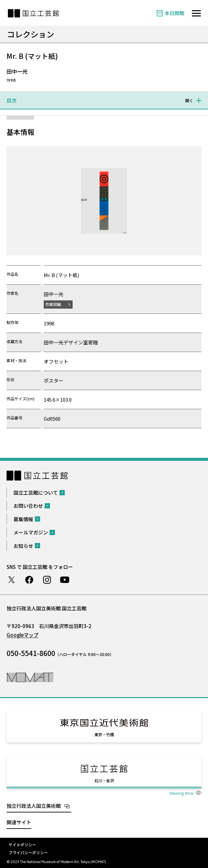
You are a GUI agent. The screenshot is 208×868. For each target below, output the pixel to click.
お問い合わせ (28, 506)
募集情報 (23, 519)
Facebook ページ (29, 580)
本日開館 (174, 13)
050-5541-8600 (31, 653)
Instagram (47, 580)
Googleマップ (23, 635)
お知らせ (23, 546)
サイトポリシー (22, 845)
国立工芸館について (36, 493)
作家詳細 (53, 304)
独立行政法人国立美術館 (34, 806)
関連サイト (19, 822)
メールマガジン (31, 532)
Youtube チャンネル (65, 580)
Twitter (12, 580)
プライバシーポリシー (28, 852)
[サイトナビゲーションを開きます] (196, 13)
